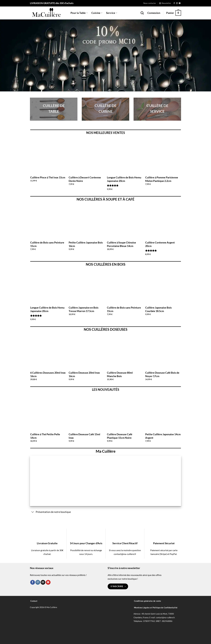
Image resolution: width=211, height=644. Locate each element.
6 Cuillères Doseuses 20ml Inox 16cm (48, 374)
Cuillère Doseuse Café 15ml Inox (84, 436)
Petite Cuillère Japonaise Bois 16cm (86, 244)
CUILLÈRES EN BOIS (110, 264)
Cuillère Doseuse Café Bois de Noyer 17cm (162, 374)
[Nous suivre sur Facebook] (174, 3)
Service (112, 13)
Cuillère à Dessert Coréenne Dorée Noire (85, 179)
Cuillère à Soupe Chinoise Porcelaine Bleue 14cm (121, 244)
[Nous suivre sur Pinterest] (180, 3)
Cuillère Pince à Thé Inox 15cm (48, 177)
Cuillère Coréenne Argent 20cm (160, 244)
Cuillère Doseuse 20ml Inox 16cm (84, 374)
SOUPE (112, 199)
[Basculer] (33, 512)
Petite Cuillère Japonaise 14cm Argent (163, 436)
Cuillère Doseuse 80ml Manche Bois (120, 374)
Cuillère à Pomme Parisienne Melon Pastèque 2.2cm (162, 179)
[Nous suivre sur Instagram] (177, 3)
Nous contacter (150, 3)
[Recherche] (142, 13)
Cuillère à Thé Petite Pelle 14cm (45, 436)
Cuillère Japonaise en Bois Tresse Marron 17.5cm (84, 309)
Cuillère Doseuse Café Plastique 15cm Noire (120, 436)
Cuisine (97, 13)
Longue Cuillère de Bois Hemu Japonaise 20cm (124, 179)
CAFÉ (130, 199)
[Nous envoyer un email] (43, 582)
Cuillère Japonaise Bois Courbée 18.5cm (158, 309)
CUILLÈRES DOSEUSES (110, 329)
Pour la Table (79, 13)
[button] (165, 3)
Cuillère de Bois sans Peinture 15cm (47, 244)
